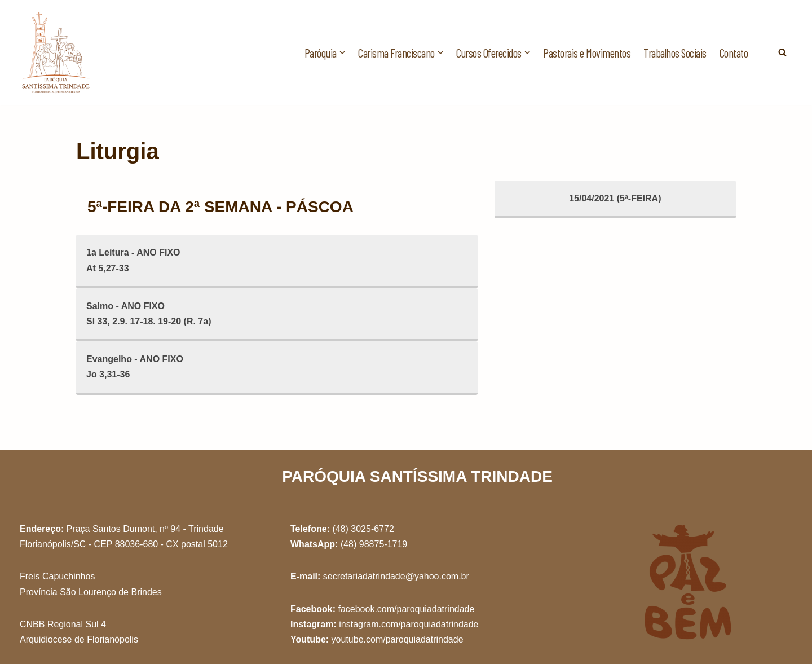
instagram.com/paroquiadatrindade (409, 624)
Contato (734, 53)
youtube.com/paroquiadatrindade (398, 639)
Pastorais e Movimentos (587, 53)
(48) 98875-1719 (374, 544)
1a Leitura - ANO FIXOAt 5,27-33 (133, 260)
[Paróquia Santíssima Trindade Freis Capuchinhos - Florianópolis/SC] (56, 52)
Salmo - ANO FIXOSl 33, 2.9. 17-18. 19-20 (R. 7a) (149, 314)
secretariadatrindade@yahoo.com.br (396, 576)
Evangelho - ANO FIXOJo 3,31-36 (135, 367)
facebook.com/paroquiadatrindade (406, 609)
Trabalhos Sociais (675, 53)
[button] (342, 52)
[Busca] (782, 52)
